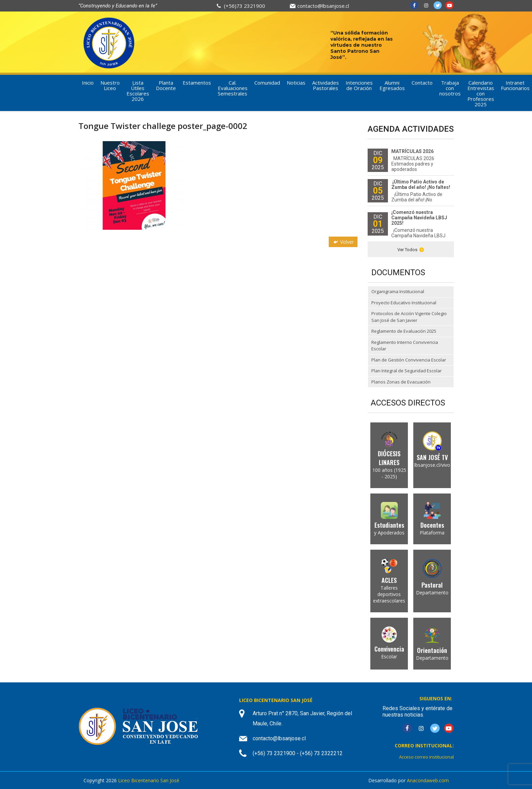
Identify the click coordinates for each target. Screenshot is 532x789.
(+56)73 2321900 (245, 6)
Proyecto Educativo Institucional (404, 303)
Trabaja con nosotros (450, 88)
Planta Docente (166, 85)
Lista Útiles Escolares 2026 (138, 91)
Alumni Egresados (392, 85)
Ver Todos (411, 250)
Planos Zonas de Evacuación (401, 382)
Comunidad (267, 83)
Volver (343, 242)
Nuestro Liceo (110, 85)
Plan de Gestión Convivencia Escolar (409, 360)
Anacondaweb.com (428, 780)
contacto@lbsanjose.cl (323, 6)
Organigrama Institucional (398, 291)
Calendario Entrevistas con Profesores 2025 (481, 93)
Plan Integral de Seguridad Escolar (407, 371)
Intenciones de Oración (359, 85)
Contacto (422, 83)
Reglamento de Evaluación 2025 (404, 331)
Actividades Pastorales (326, 85)
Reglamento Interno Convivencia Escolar (405, 346)
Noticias (296, 83)
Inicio (88, 83)
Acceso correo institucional (426, 757)
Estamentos (197, 83)
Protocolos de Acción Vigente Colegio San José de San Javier (409, 317)
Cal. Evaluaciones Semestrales (233, 88)
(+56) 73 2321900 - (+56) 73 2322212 (298, 753)
